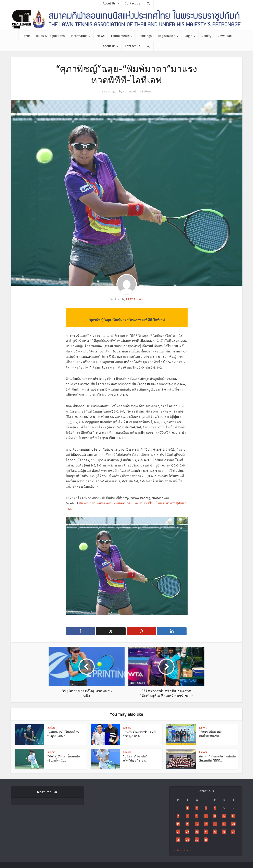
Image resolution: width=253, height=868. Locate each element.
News (101, 36)
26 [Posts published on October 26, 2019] (224, 832)
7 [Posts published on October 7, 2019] (178, 816)
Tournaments (120, 36)
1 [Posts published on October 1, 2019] (187, 808)
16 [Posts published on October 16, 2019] (197, 824)
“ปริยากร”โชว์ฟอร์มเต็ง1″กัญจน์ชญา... (136, 758)
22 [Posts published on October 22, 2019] (187, 832)
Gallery (206, 36)
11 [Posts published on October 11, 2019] (215, 816)
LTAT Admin (130, 91)
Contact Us (132, 46)
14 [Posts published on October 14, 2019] (178, 824)
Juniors (51, 728)
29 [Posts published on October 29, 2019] (187, 840)
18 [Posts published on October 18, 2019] (215, 824)
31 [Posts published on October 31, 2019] (206, 840)
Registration (167, 36)
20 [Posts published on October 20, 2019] (233, 824)
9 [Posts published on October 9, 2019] (197, 816)
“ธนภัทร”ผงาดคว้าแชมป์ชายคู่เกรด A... (139, 734)
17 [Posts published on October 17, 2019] (206, 824)
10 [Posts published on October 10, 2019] (206, 816)
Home (26, 36)
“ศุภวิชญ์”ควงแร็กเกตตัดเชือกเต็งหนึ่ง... (64, 758)
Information (79, 36)
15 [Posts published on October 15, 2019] (187, 824)
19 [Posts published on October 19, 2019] (224, 824)
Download (225, 36)
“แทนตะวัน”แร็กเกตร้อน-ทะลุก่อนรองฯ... (64, 734)
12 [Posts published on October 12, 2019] (224, 816)
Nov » (187, 850)
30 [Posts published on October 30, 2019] (197, 840)
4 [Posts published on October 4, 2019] (215, 808)
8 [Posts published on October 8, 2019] (187, 816)
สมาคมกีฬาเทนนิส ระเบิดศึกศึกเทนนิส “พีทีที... (217, 758)
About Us (109, 46)
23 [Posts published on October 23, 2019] (197, 832)
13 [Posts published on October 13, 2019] (233, 816)
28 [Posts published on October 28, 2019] (178, 840)
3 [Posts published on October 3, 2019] (206, 808)
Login (188, 36)
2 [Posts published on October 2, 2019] (197, 808)
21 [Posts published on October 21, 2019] (178, 832)
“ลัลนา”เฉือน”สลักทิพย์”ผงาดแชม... (211, 734)
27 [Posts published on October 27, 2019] (233, 832)
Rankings (145, 36)
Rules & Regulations (50, 36)
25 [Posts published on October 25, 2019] (215, 832)
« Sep (177, 850)
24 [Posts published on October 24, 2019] (206, 832)
